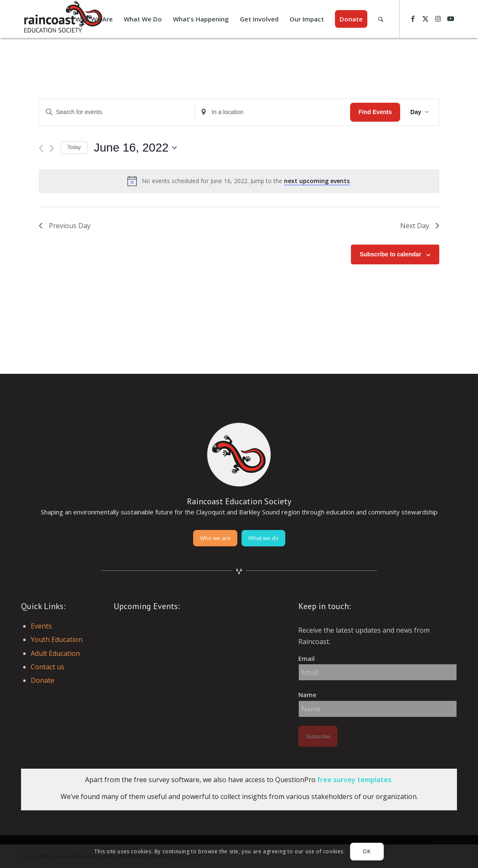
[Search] (381, 19)
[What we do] (263, 538)
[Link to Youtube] (451, 19)
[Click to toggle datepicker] (135, 148)
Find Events (375, 112)
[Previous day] (41, 148)
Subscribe (318, 736)
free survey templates (354, 780)
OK (366, 851)
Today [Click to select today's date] (74, 147)
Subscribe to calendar (390, 254)
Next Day (420, 226)
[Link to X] (425, 19)
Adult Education (55, 653)
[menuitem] (94, 19)
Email (307, 658)
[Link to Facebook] (413, 19)
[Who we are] (215, 538)
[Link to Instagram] (438, 19)
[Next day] (52, 148)
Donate (42, 680)
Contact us (48, 667)
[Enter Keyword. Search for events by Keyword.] (117, 112)
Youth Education (57, 639)
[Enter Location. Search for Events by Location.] (272, 112)
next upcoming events (317, 181)
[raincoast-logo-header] (62, 19)
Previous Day (65, 226)
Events (41, 626)
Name (307, 695)
